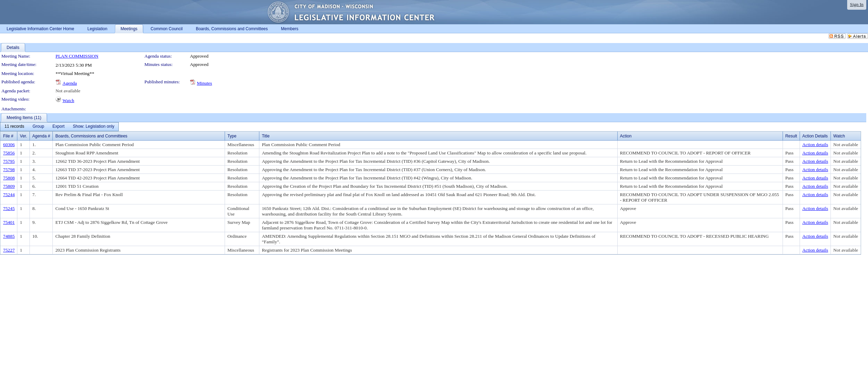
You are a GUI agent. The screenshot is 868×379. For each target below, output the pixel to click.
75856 (9, 153)
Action (626, 136)
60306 (9, 145)
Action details (815, 145)
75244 (9, 195)
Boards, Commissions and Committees (91, 136)
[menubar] (59, 127)
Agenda (70, 83)
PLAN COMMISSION (77, 56)
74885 (9, 236)
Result (791, 136)
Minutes (205, 83)
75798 (9, 170)
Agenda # (41, 136)
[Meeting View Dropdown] (94, 127)
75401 (9, 222)
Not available (68, 91)
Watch (68, 100)
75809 (9, 186)
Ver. (23, 136)
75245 (9, 208)
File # (8, 136)
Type (232, 136)
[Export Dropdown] (59, 127)
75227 (9, 250)
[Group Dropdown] (38, 127)
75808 (9, 178)
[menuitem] (14, 127)
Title (266, 136)
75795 (9, 161)
